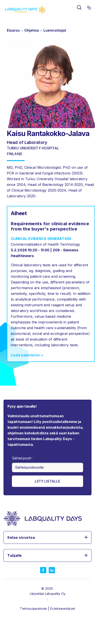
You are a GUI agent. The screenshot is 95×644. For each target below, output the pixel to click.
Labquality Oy (55, 594)
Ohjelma (32, 30)
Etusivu (13, 30)
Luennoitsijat (55, 30)
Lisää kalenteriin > (27, 355)
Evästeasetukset (63, 609)
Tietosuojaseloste (34, 609)
